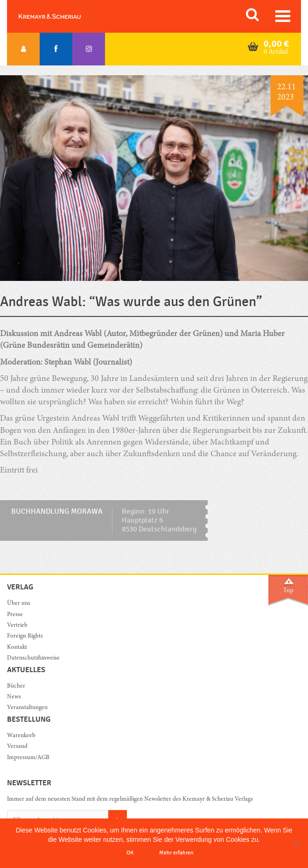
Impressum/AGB (28, 758)
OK (130, 853)
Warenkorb (21, 736)
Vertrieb (17, 626)
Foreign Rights (25, 636)
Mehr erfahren (176, 853)
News (14, 697)
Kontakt (17, 648)
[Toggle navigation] (283, 16)
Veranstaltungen (27, 708)
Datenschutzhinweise (33, 658)
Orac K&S (61, 16)
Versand (17, 747)
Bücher (16, 686)
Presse (15, 615)
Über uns (19, 604)
